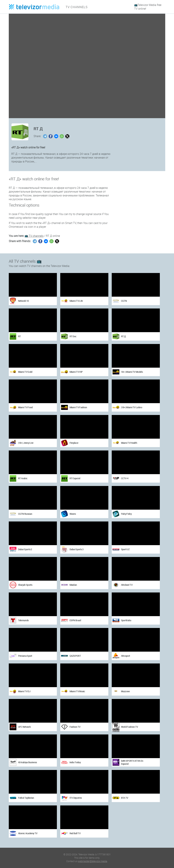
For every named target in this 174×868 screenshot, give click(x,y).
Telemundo (23, 620)
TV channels (75, 7)
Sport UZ (125, 549)
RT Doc (73, 336)
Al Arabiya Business (28, 762)
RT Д (123, 336)
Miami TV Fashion (78, 407)
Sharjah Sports (25, 585)
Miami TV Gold (25, 372)
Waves (73, 514)
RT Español (75, 478)
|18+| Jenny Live (26, 443)
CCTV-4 (125, 478)
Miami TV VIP (76, 372)
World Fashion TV (130, 727)
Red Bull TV (75, 833)
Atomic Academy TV (28, 833)
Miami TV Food (25, 407)
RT (19, 336)
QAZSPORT (75, 656)
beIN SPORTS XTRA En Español (132, 762)
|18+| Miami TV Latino (132, 407)
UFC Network (24, 727)
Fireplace (74, 443)
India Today (75, 762)
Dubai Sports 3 (77, 549)
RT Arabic (23, 478)
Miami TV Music (77, 691)
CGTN (124, 301)
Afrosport (126, 656)
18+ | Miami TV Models (132, 372)
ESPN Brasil (75, 620)
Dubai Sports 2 (25, 549)
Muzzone (125, 691)
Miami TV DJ (24, 691)
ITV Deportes (76, 798)
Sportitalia (126, 620)
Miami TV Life (76, 301)
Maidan (73, 585)
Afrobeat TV (127, 585)
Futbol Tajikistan (26, 798)
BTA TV (125, 798)
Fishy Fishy (126, 514)
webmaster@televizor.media (93, 861)
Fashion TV (75, 727)
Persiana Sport (25, 656)
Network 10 (23, 301)
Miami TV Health (129, 443)
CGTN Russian (25, 514)
